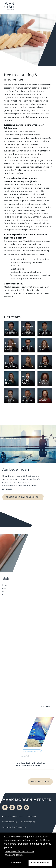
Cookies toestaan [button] (40, 863)
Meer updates (40, 782)
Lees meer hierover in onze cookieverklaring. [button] (19, 853)
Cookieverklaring (10, 822)
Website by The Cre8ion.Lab (14, 827)
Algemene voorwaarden (13, 816)
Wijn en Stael (10, 6)
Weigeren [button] (16, 863)
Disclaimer (31, 816)
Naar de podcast (17, 606)
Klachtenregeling (28, 822)
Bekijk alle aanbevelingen (23, 497)
